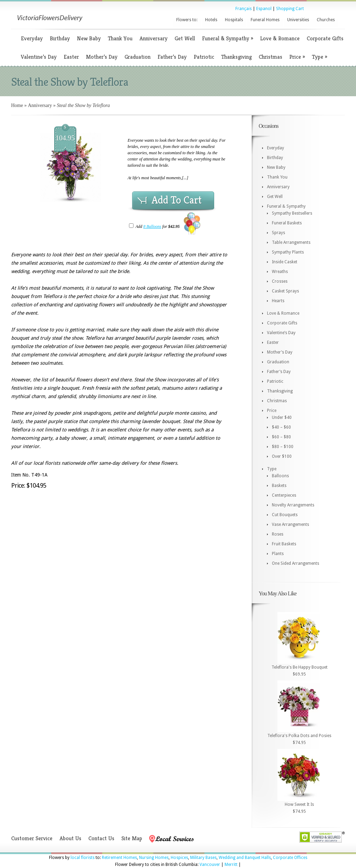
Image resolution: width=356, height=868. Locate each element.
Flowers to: (187, 20)
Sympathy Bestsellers (292, 213)
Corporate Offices (290, 858)
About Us (70, 838)
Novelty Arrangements (293, 505)
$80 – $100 (283, 447)
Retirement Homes (119, 858)
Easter (71, 57)
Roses (278, 534)
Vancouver (210, 865)
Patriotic (204, 57)
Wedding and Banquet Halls (245, 858)
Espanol (264, 9)
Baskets (279, 486)
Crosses (280, 281)
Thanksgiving (236, 57)
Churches (326, 20)
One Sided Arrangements (296, 563)
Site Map (132, 838)
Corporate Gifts (325, 38)
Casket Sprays (285, 291)
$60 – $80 (281, 437)
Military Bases (203, 858)
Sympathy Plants (288, 252)
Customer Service (32, 838)
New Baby (89, 38)
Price (297, 57)
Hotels (211, 20)
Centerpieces (284, 495)
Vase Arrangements (290, 524)
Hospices (179, 858)
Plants (278, 554)
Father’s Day (172, 57)
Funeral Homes (265, 20)
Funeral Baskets (287, 223)
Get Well (185, 38)
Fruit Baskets (284, 544)
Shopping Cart (290, 9)
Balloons (280, 476)
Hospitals (234, 20)
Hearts (278, 301)
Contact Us (101, 838)
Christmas (270, 57)
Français (244, 9)
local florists (83, 858)
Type (319, 57)
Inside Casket (285, 262)
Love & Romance (280, 38)
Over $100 (282, 456)
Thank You (120, 38)
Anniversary (153, 38)
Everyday (32, 38)
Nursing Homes (154, 858)
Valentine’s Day (39, 57)
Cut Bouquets (285, 515)
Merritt (231, 865)
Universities (298, 20)
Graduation (137, 57)
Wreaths (280, 272)
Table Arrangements (291, 242)
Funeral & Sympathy (228, 38)
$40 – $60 (281, 427)
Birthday (60, 38)
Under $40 (282, 418)
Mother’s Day (102, 57)
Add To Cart (177, 200)
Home (17, 105)
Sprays (278, 233)
